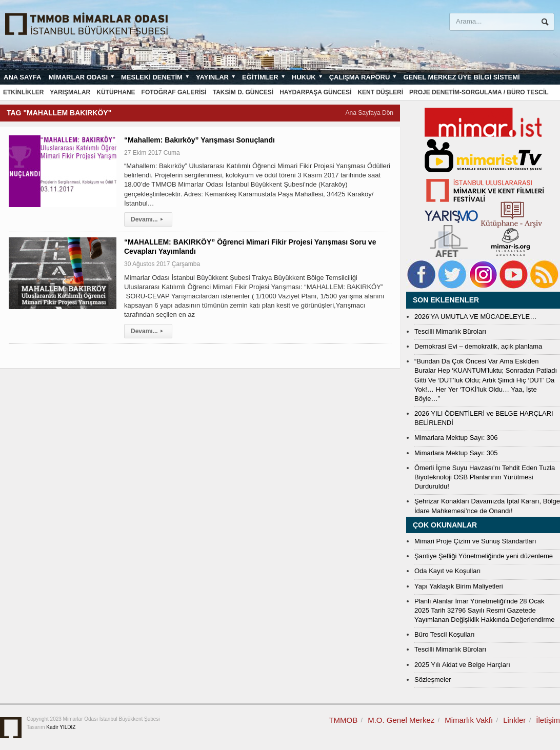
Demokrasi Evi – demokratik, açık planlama (478, 346)
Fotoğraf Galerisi (174, 92)
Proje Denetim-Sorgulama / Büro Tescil (479, 92)
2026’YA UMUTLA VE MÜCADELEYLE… (475, 317)
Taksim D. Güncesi (243, 92)
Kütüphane (116, 92)
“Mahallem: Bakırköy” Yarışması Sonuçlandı (199, 140)
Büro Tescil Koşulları (445, 634)
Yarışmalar (70, 92)
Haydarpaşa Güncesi (315, 92)
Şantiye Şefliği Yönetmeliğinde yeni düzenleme (484, 556)
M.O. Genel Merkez (401, 720)
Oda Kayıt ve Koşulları (447, 571)
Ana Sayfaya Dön (369, 113)
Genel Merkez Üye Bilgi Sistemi (461, 77)
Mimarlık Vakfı (469, 720)
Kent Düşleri (380, 92)
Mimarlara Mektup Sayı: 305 (456, 453)
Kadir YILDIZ (61, 727)
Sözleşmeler (433, 680)
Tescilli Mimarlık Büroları (450, 331)
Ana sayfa (22, 77)
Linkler (514, 720)
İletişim (548, 720)
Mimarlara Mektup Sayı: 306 (456, 438)
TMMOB (343, 720)
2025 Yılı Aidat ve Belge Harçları (462, 665)
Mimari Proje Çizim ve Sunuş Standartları (475, 541)
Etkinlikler (23, 92)
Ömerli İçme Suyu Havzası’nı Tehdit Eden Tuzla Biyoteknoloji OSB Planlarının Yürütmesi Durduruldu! (485, 477)
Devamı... (148, 219)
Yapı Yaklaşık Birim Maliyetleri (459, 586)
